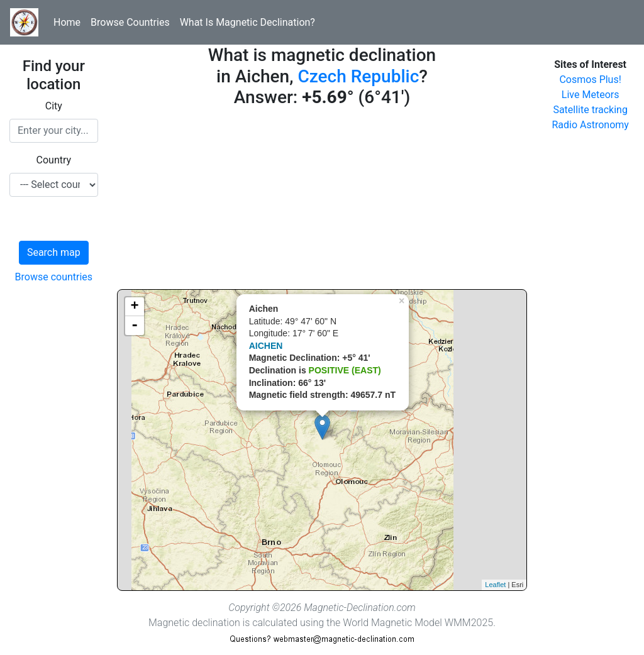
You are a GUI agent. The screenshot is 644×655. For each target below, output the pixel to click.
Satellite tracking (590, 110)
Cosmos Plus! (590, 80)
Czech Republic (358, 76)
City (54, 106)
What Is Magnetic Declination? (247, 22)
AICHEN (266, 346)
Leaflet (495, 585)
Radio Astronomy (590, 125)
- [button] (135, 326)
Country (54, 160)
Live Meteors (591, 95)
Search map (54, 252)
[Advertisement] (322, 201)
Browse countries (54, 277)
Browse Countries (130, 22)
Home (67, 22)
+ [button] (135, 307)
